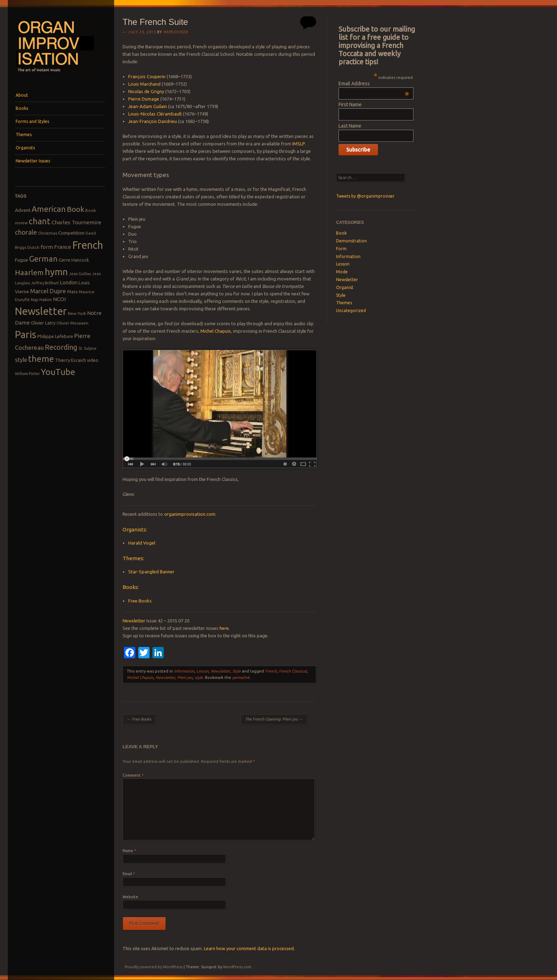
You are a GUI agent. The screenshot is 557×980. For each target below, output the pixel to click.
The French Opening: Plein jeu (274, 719)
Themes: (133, 558)
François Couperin (147, 76)
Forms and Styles (32, 121)
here (224, 628)
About (22, 95)
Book (341, 233)
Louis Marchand (144, 84)
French (271, 671)
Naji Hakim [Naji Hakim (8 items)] (41, 299)
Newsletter (134, 621)
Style (237, 671)
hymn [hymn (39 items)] (56, 272)
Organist (345, 287)
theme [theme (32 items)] (41, 359)
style (199, 678)
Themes (24, 135)
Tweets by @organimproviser (365, 196)
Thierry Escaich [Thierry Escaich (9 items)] (71, 360)
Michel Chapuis (216, 331)
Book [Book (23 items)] (75, 209)
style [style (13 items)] (21, 360)
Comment (133, 775)
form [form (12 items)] (47, 247)
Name (129, 851)
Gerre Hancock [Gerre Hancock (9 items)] (74, 260)
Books (22, 108)
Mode (342, 272)
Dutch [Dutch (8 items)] (33, 247)
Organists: (135, 529)
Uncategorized (351, 310)
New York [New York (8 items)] (77, 313)
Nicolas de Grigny (146, 91)
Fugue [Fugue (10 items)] (21, 260)
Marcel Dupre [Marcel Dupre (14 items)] (48, 291)
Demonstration (351, 241)
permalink (241, 678)
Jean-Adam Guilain (148, 106)
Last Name (350, 126)
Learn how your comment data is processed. (249, 948)
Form (341, 249)
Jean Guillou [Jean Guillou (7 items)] (80, 274)
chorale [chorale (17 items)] (26, 232)
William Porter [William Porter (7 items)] (27, 374)
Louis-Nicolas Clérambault (155, 114)
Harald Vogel (142, 543)
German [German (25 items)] (43, 259)
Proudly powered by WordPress (154, 967)
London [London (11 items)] (69, 282)
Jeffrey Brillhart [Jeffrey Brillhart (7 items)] (45, 283)
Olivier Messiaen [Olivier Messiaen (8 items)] (72, 323)
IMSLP (299, 144)
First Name (350, 105)
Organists (25, 148)
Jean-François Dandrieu (153, 121)
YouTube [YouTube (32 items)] (58, 372)
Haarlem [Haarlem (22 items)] (29, 272)
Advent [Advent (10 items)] (23, 210)
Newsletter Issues (33, 161)
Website (130, 897)
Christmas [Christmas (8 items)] (48, 233)
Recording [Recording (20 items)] (61, 347)
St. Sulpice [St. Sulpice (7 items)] (88, 348)
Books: (131, 587)
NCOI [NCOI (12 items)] (59, 299)
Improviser (176, 32)
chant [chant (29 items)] (40, 221)
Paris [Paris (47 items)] (26, 334)
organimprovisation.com (190, 514)
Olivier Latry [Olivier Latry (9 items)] (43, 323)
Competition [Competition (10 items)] (71, 233)
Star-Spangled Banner (151, 572)
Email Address (374, 84)
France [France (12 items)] (63, 247)
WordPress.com (237, 967)
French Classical (293, 671)
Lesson (202, 671)
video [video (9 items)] (93, 360)
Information (184, 671)
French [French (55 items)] (88, 245)
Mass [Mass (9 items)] (72, 291)
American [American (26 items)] (49, 209)
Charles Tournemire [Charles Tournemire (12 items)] (76, 222)
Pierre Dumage (144, 99)
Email (129, 874)
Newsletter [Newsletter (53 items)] (41, 311)
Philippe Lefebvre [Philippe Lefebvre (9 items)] (55, 336)
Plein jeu (185, 678)
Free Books (140, 601)
